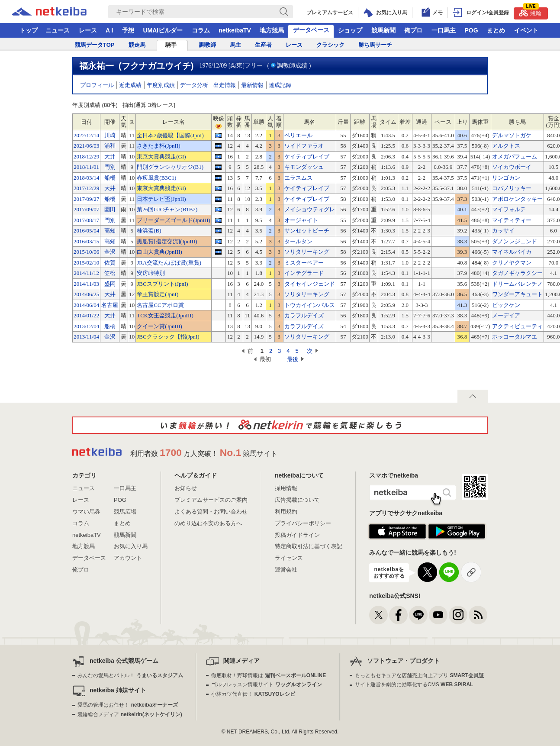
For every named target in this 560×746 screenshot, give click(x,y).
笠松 (110, 273)
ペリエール (298, 135)
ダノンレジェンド (515, 241)
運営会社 (286, 570)
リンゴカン (506, 178)
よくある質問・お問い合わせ (211, 512)
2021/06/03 (86, 146)
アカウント (128, 558)
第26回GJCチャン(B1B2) (167, 209)
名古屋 (110, 305)
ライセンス (289, 558)
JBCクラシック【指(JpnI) (168, 337)
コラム (201, 30)
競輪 (530, 12)
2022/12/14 (86, 135)
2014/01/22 (86, 315)
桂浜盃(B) (149, 231)
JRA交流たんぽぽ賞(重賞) (169, 263)
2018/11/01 (86, 167)
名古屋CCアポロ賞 (160, 305)
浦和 (110, 146)
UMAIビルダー (163, 30)
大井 (110, 157)
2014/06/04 (86, 305)
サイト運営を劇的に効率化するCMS (414, 685)
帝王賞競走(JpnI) (158, 294)
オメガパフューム (515, 157)
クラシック (330, 45)
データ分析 (194, 85)
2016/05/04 (86, 231)
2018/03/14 (86, 178)
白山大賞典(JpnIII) (159, 252)
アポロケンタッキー (517, 199)
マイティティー (512, 220)
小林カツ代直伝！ (253, 694)
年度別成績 (161, 85)
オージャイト (301, 220)
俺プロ (413, 30)
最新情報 (252, 85)
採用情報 (286, 488)
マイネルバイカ (512, 252)
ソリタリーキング (307, 252)
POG (471, 30)
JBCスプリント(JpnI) (162, 284)
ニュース (58, 30)
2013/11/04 (86, 337)
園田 (110, 209)
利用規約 (286, 512)
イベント (526, 30)
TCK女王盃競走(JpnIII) (165, 315)
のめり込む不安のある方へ (208, 523)
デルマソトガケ (512, 135)
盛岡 (110, 284)
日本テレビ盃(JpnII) (161, 199)
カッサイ (503, 231)
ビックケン (506, 305)
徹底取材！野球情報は (269, 675)
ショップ (350, 30)
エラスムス (298, 178)
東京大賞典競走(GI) (161, 157)
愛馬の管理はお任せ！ (128, 705)
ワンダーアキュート (517, 294)
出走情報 (225, 85)
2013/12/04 (86, 326)
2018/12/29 (86, 157)
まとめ (496, 30)
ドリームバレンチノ (517, 284)
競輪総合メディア (130, 714)
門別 (110, 167)
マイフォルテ (509, 209)
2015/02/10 (86, 263)
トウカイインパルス (310, 305)
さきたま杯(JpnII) (158, 146)
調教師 (208, 45)
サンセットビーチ (307, 231)
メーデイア (506, 315)
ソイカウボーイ (512, 167)
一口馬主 (444, 30)
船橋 (110, 178)
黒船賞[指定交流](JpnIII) (167, 241)
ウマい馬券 (86, 512)
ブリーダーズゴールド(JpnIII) (174, 220)
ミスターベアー (304, 263)
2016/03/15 (86, 241)
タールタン (298, 241)
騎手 (171, 45)
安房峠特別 (151, 273)
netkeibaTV (235, 30)
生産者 (263, 45)
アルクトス (506, 146)
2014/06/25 (86, 294)
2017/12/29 (86, 188)
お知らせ (186, 488)
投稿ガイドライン (297, 535)
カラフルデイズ (304, 315)
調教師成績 (292, 66)
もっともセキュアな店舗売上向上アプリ (419, 675)
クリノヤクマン (512, 263)
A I (109, 30)
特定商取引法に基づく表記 (309, 546)
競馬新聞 (383, 30)
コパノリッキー (512, 188)
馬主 (235, 45)
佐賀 (110, 263)
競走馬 (137, 45)
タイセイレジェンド (310, 284)
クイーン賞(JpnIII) (159, 326)
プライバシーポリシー (303, 523)
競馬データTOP (95, 45)
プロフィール (97, 85)
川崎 (110, 135)
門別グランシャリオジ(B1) (170, 167)
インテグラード (304, 273)
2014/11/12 (86, 273)
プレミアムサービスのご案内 (211, 500)
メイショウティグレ (310, 209)
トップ (29, 30)
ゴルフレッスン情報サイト (266, 685)
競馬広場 (125, 512)
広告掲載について (297, 500)
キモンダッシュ (304, 167)
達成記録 (280, 85)
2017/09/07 (86, 209)
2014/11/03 (86, 284)
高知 (110, 231)
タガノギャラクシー (517, 273)
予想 (128, 30)
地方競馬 (272, 30)
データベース (311, 30)
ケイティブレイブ (307, 157)
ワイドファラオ (304, 146)
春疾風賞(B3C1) (156, 178)
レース (88, 30)
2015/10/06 (86, 252)
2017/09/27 (86, 199)
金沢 (110, 252)
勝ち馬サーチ (375, 45)
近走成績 (130, 85)
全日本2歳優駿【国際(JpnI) (170, 135)
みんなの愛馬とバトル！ (130, 675)
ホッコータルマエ (515, 337)
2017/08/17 (86, 220)
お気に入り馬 (131, 546)
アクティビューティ (517, 326)
